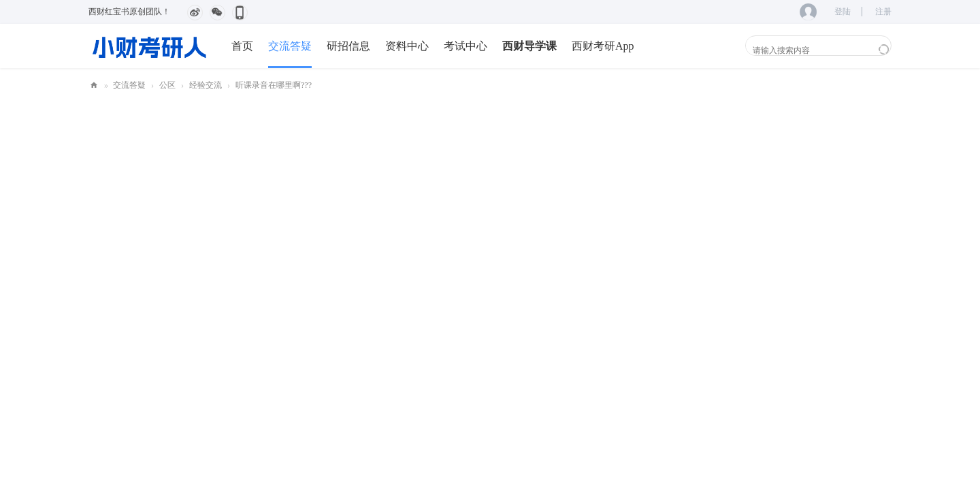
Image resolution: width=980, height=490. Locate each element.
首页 (242, 46)
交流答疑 (290, 46)
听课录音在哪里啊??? (274, 85)
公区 (167, 85)
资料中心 (407, 46)
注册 (883, 12)
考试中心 (465, 46)
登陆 (843, 12)
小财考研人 (94, 85)
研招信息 (348, 46)
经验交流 (206, 85)
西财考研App (603, 46)
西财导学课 (529, 46)
